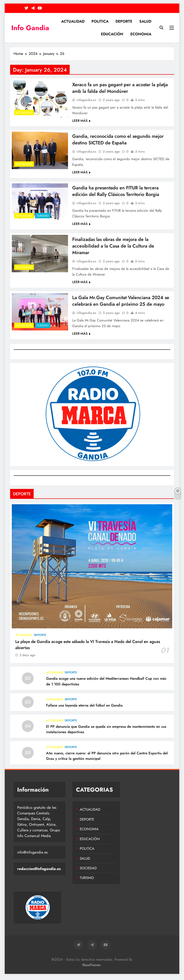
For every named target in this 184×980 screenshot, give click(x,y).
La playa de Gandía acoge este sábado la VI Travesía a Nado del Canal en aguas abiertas (88, 647)
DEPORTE (124, 21)
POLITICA (100, 21)
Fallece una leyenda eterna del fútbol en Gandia (84, 708)
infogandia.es (86, 100)
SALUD (145, 21)
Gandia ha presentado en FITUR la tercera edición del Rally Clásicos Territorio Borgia (116, 192)
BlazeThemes (91, 968)
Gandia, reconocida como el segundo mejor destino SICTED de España (118, 140)
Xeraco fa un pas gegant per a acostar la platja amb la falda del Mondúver (120, 88)
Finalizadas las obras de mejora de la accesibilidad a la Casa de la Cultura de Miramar (113, 248)
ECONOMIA (141, 34)
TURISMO (43, 217)
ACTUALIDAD (73, 21)
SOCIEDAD (88, 871)
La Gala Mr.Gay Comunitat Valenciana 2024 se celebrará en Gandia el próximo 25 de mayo (121, 303)
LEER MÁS (81, 121)
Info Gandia (30, 28)
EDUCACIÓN (112, 34)
